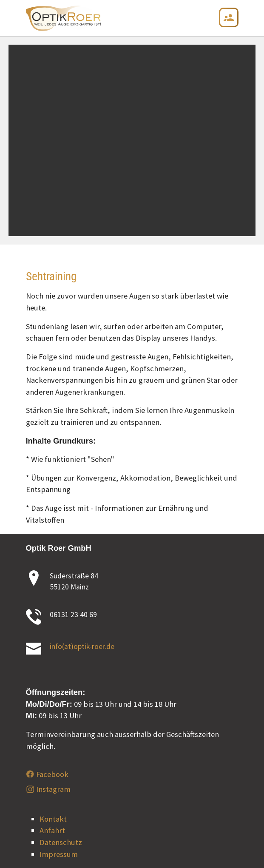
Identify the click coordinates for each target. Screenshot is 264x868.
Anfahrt (52, 830)
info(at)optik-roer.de (82, 646)
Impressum (59, 854)
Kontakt (53, 819)
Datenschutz (61, 842)
